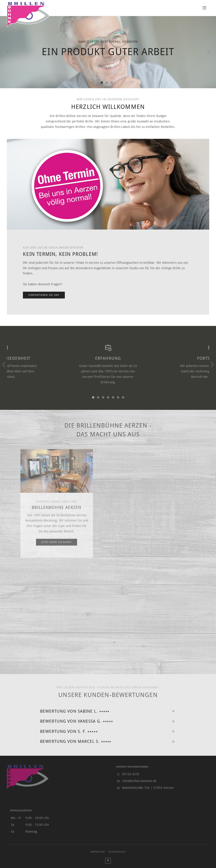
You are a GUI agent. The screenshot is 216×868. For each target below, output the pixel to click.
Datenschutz (117, 852)
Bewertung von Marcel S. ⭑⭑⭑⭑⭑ (76, 741)
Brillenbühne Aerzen (57, 517)
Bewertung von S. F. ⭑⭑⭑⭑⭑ (69, 731)
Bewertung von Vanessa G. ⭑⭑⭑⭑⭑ (77, 721)
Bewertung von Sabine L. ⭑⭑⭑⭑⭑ (75, 711)
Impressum (98, 852)
